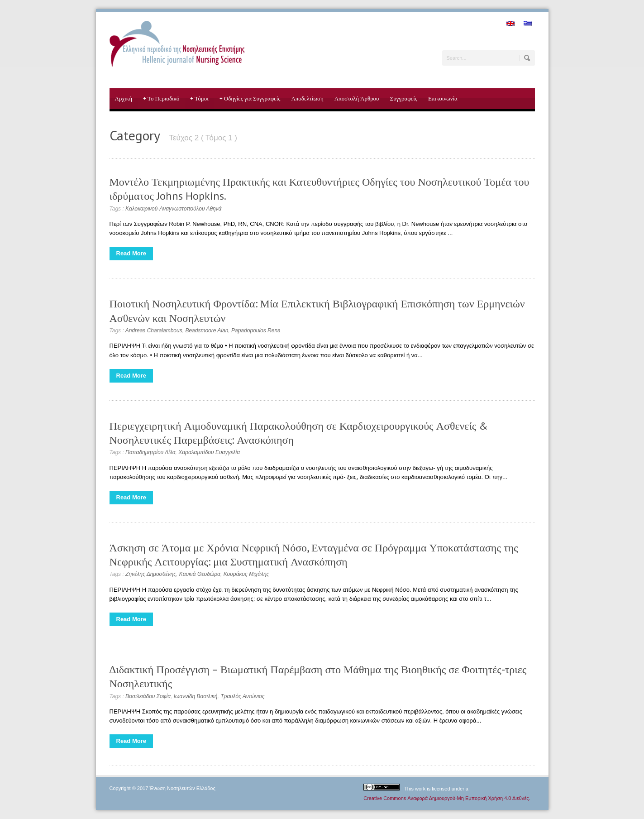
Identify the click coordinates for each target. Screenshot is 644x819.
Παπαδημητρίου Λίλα (150, 452)
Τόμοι (199, 99)
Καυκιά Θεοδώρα (200, 574)
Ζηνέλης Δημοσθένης (151, 574)
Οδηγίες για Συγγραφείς (250, 99)
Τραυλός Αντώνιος (242, 696)
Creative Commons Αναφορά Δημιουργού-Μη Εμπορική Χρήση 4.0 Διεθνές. (447, 798)
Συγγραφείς (404, 98)
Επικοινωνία (443, 98)
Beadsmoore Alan (207, 330)
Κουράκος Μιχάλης (246, 574)
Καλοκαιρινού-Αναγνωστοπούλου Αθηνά (173, 209)
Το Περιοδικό (161, 99)
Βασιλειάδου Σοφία (148, 696)
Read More (131, 253)
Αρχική (124, 98)
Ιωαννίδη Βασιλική (196, 696)
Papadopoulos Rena (256, 330)
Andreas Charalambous (154, 330)
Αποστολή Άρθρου (357, 98)
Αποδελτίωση (307, 98)
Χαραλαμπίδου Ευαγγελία (209, 452)
